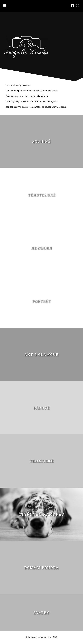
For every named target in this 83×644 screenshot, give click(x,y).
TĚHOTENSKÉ (42, 195)
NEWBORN (42, 248)
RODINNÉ (41, 141)
